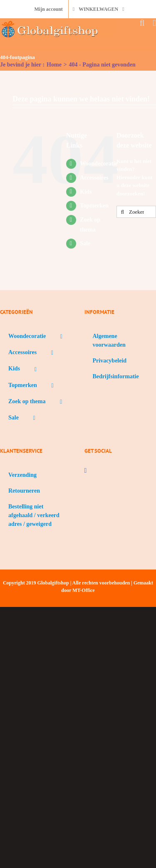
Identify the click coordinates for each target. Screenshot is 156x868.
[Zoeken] (123, 212)
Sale (85, 243)
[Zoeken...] (136, 212)
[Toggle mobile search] (142, 23)
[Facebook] (86, 471)
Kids (86, 192)
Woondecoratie (99, 164)
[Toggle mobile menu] (154, 23)
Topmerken (94, 206)
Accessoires (94, 178)
